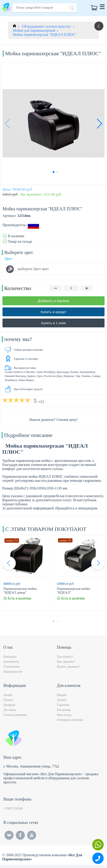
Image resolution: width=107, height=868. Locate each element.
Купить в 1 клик (54, 323)
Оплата (8, 700)
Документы (11, 662)
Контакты (10, 657)
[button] (99, 124)
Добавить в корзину (53, 301)
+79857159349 (13, 809)
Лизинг (62, 700)
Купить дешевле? (68, 667)
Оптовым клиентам (70, 720)
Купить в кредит (54, 312)
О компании (11, 667)
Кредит (62, 695)
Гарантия (63, 705)
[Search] (71, 7)
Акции (8, 695)
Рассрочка (64, 710)
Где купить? (65, 657)
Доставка (10, 710)
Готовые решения (15, 715)
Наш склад (64, 715)
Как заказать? (66, 662)
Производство (13, 672)
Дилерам (9, 705)
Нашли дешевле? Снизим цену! (53, 420)
